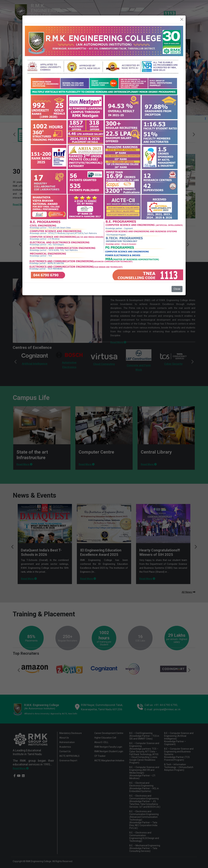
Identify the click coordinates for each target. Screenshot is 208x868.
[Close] (182, 19)
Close (177, 289)
